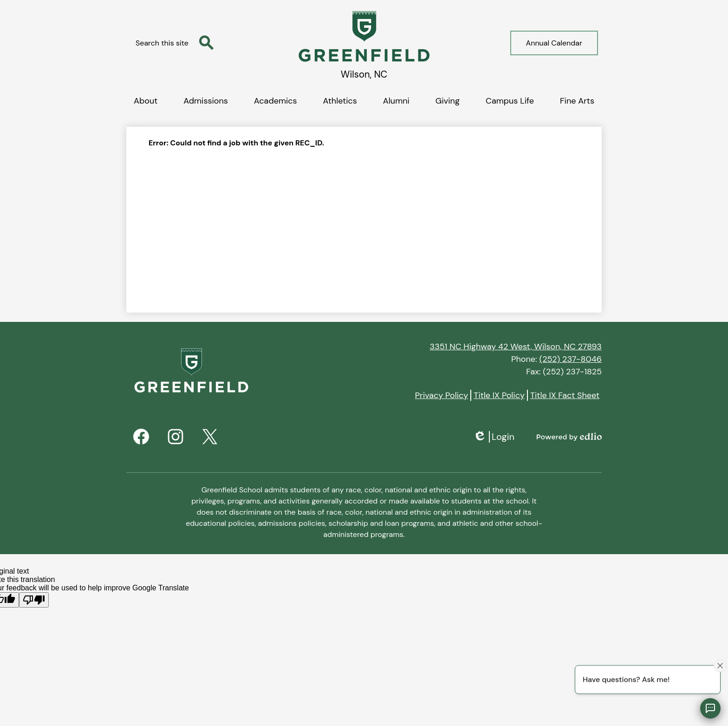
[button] (146, 99)
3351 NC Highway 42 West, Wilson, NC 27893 (516, 347)
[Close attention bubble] (720, 665)
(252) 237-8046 (570, 359)
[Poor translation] (34, 600)
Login (494, 437)
